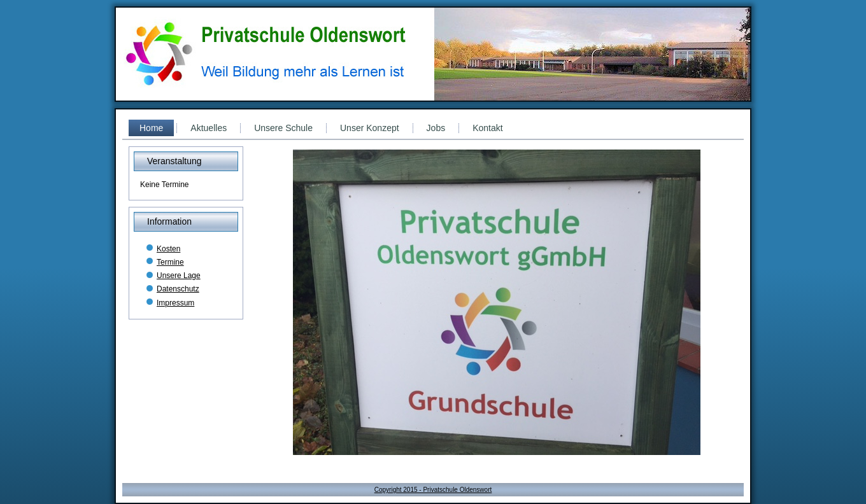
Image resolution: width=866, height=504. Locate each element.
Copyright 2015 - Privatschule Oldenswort (433, 490)
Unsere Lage (179, 276)
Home (151, 128)
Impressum (175, 303)
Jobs (436, 128)
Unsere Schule (283, 128)
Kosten (168, 249)
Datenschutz (178, 289)
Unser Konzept (370, 128)
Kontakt (487, 128)
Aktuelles (209, 128)
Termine (170, 262)
